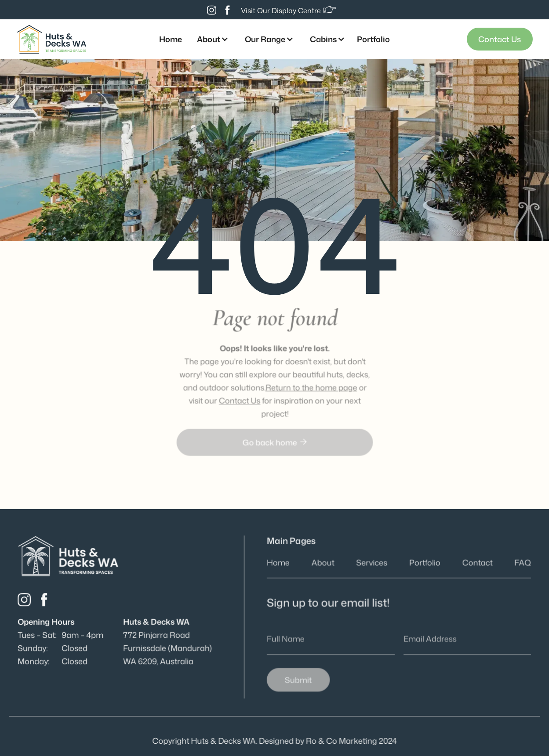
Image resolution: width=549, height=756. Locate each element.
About (324, 563)
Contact (476, 563)
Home (171, 39)
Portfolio (373, 39)
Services (372, 563)
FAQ (521, 563)
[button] (211, 39)
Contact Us (500, 39)
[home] (51, 39)
